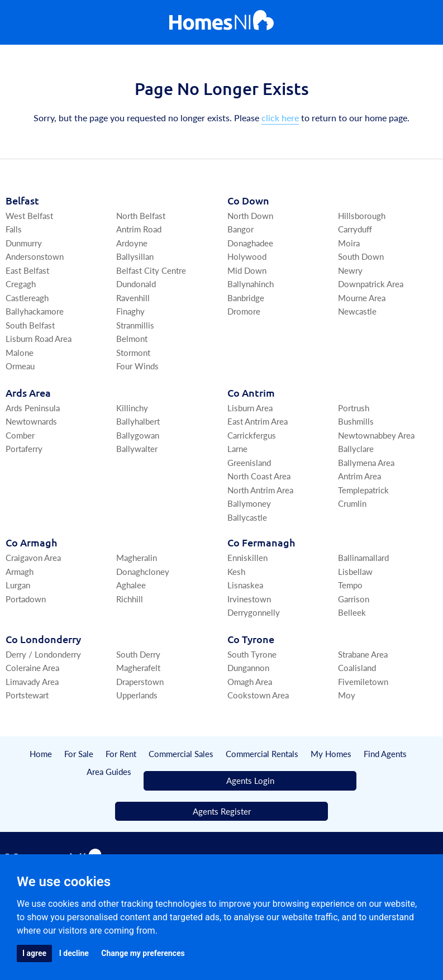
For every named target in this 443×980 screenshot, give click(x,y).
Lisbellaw (355, 571)
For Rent (121, 753)
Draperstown (140, 681)
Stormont (133, 352)
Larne (237, 448)
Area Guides (109, 771)
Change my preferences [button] (143, 953)
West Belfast (29, 215)
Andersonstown (35, 256)
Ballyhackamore (35, 311)
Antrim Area (359, 476)
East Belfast (27, 270)
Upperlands (137, 695)
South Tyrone (252, 654)
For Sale (79, 753)
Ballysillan (135, 256)
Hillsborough (362, 215)
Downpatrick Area (371, 284)
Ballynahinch (251, 284)
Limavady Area (32, 681)
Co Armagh (31, 542)
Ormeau (20, 366)
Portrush (354, 408)
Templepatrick (363, 490)
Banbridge (246, 298)
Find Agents (385, 753)
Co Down (248, 200)
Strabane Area (363, 654)
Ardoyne (132, 243)
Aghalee (131, 585)
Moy (347, 695)
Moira (349, 243)
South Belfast (30, 325)
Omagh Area (250, 681)
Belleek (352, 612)
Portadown (26, 599)
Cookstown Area (258, 695)
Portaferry (24, 448)
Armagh (20, 571)
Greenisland (249, 462)
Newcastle (357, 311)
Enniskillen (247, 557)
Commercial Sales (181, 753)
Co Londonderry (43, 639)
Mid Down (247, 270)
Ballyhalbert (138, 421)
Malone (20, 352)
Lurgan (18, 585)
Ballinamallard (363, 557)
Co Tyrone (251, 639)
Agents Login (250, 780)
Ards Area (28, 393)
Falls (14, 229)
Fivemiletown (363, 681)
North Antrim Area (260, 490)
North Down (250, 215)
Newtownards (31, 421)
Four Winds (137, 366)
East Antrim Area (258, 421)
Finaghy (130, 311)
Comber (20, 435)
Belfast (22, 200)
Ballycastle (247, 517)
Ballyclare (356, 448)
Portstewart (27, 695)
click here (280, 118)
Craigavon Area (33, 557)
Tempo (350, 585)
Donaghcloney (143, 571)
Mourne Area (362, 298)
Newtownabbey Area (376, 435)
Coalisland (357, 667)
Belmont (132, 338)
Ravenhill (133, 298)
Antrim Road (139, 229)
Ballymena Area (366, 462)
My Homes (331, 753)
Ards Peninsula (33, 408)
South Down (361, 256)
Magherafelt (138, 667)
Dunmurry (24, 243)
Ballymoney (249, 503)
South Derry (138, 654)
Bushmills (356, 421)
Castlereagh (27, 298)
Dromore (244, 311)
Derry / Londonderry (43, 654)
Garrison (354, 599)
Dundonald (136, 284)
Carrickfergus (252, 435)
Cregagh (21, 284)
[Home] (221, 23)
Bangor (240, 229)
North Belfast (141, 215)
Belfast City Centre (151, 270)
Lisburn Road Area (39, 338)
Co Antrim (251, 393)
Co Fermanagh (261, 542)
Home (41, 753)
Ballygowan (138, 435)
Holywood (247, 256)
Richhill (130, 599)
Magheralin (137, 557)
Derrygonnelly (254, 612)
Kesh (236, 571)
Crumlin (352, 503)
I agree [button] (34, 953)
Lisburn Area (250, 408)
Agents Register (222, 811)
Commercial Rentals (262, 753)
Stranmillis (135, 325)
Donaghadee (250, 243)
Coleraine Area (32, 667)
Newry (350, 270)
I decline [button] (74, 953)
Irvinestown (249, 599)
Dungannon (248, 667)
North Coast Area (259, 476)
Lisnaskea (245, 585)
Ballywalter (137, 448)
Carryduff (355, 229)
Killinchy (132, 408)
